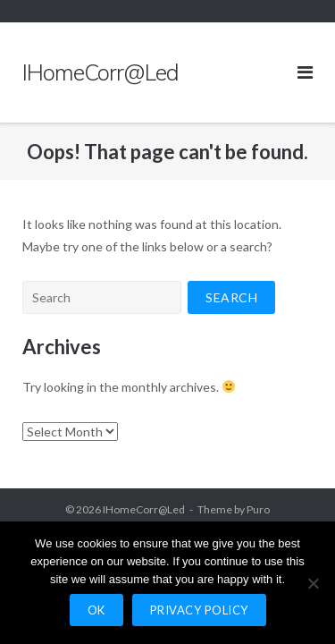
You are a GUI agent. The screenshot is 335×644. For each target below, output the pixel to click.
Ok (96, 610)
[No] (313, 583)
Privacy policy (199, 610)
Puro (258, 509)
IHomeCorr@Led (144, 509)
